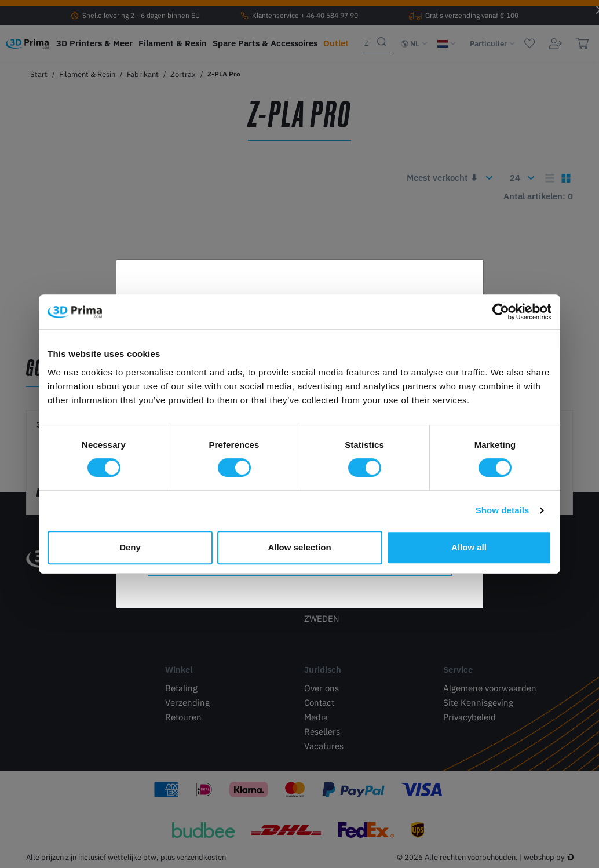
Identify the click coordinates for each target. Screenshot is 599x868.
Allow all (469, 547)
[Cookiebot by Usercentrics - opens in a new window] (501, 312)
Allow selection (299, 547)
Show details (503, 510)
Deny (130, 547)
